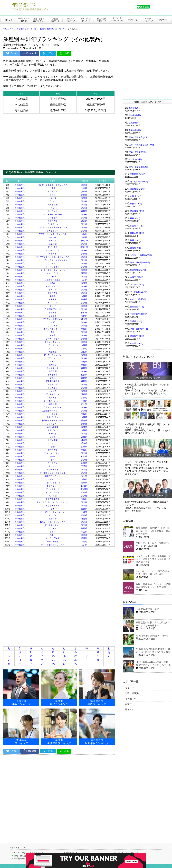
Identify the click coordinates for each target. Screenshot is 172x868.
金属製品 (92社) (137, 307)
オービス (53, 515)
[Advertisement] (59, 139)
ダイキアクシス (53, 394)
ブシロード (53, 326)
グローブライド (53, 267)
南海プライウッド (53, 476)
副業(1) (129, 704)
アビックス (53, 247)
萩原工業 (53, 313)
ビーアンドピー (53, 339)
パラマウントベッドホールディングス (53, 257)
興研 (53, 208)
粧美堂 (53, 335)
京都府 (84, 188)
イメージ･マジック (53, 453)
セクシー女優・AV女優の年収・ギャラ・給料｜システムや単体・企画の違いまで (153, 559)
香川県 (84, 476)
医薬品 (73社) (135, 130)
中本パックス (53, 417)
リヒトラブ (53, 414)
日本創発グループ (53, 309)
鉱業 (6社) (133, 123)
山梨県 (84, 375)
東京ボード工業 (53, 506)
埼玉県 (84, 319)
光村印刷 (53, 496)
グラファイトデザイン (53, 319)
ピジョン (53, 201)
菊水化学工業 (53, 427)
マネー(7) (130, 688)
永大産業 (53, 365)
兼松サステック (53, 286)
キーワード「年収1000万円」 (127, 853)
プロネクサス (53, 224)
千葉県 (84, 401)
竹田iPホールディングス (53, 421)
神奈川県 (84, 241)
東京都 (84, 185)
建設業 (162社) (135, 159)
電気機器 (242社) (138, 189)
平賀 (53, 460)
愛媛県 (84, 394)
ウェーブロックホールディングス (53, 260)
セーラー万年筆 (53, 538)
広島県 (84, 447)
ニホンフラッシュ (53, 483)
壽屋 (53, 332)
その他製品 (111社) (139, 314)
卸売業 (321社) (137, 226)
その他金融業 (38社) (139, 182)
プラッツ (53, 316)
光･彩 (53, 456)
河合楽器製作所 (53, 381)
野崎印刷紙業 (53, 542)
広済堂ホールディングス (53, 411)
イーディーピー (53, 479)
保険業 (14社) (135, 115)
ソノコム (53, 391)
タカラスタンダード (53, 329)
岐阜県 (84, 440)
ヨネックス (53, 385)
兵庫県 (84, 192)
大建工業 (53, 352)
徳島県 (84, 483)
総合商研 (53, 519)
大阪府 (84, 195)
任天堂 (53, 188)
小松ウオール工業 (53, 280)
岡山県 (84, 313)
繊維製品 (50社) (137, 336)
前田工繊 (53, 299)
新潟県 (84, 221)
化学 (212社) (136, 196)
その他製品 (20, 185)
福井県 (84, 299)
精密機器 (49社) (137, 211)
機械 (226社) (136, 240)
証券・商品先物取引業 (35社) (142, 145)
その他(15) (130, 699)
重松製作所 (53, 293)
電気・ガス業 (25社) (138, 152)
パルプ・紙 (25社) (138, 299)
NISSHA (53, 237)
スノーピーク (53, 273)
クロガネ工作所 (53, 499)
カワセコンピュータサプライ (53, 473)
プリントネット (53, 489)
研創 (53, 447)
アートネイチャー (53, 525)
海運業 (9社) (134, 108)
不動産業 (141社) (138, 174)
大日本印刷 (53, 205)
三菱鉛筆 (53, 198)
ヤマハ (53, 378)
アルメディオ (53, 470)
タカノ (53, 362)
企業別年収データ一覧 (27, 29)
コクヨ (53, 195)
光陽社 (53, 535)
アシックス (53, 192)
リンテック (53, 263)
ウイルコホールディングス (53, 545)
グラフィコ (53, 358)
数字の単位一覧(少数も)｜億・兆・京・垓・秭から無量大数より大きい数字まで (154, 531)
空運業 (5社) (135, 248)
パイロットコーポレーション (53, 270)
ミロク (53, 437)
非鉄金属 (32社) (137, 233)
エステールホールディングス (53, 522)
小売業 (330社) (137, 343)
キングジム (53, 303)
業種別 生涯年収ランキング (52, 29)
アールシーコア (53, 250)
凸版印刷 (53, 244)
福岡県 (84, 316)
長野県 (84, 362)
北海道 (84, 519)
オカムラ (53, 241)
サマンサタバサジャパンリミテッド (53, 502)
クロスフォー (53, 486)
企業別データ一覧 (22, 859)
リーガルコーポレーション (53, 512)
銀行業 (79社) (136, 204)
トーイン (53, 466)
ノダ (53, 322)
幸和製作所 (53, 450)
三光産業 (53, 434)
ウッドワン (53, 463)
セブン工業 (53, 440)
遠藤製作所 (53, 221)
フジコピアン (53, 424)
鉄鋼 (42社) (135, 218)
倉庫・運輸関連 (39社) (140, 263)
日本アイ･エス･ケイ (53, 407)
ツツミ (53, 532)
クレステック (53, 368)
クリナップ (53, 388)
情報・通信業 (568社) (138, 167)
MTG (53, 283)
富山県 (84, 352)
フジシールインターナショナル (53, 234)
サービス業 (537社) (139, 292)
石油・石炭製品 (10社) (139, 137)
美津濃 (53, 296)
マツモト (53, 528)
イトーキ (53, 254)
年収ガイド (8, 29)
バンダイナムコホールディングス (53, 185)
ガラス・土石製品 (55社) (141, 255)
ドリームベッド (53, 492)
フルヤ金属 (53, 218)
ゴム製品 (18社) (137, 285)
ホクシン (53, 349)
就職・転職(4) (132, 693)
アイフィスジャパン (53, 355)
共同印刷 (53, 371)
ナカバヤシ (53, 430)
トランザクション (53, 342)
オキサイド (53, 375)
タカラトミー (53, 231)
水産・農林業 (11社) (139, 329)
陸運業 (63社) (136, 321)
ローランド (53, 211)
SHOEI (53, 277)
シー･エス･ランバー (53, 401)
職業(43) (129, 709)
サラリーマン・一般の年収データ (29, 853)
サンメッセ (53, 443)
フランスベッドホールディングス (53, 228)
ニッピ (53, 306)
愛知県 (84, 283)
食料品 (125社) (137, 277)
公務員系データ (71, 853)
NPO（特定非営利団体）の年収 (152, 636)
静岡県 (84, 211)
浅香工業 (53, 398)
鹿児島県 (84, 489)
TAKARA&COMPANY (53, 215)
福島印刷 (53, 404)
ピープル (53, 290)
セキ (53, 509)
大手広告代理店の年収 (147, 609)
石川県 (84, 280)
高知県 (84, 437)
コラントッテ (53, 345)
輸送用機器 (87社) (138, 270)
